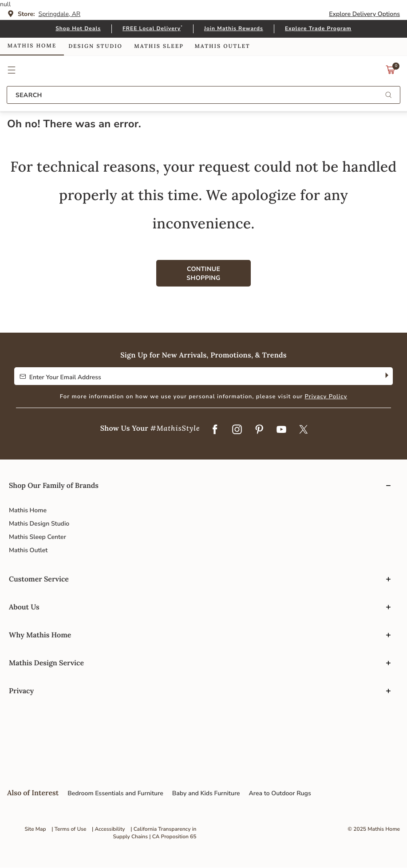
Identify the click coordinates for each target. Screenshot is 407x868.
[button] (12, 70)
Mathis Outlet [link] (222, 46)
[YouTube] (281, 430)
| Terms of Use (69, 829)
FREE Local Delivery (152, 29)
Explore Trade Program (318, 29)
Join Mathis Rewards (234, 29)
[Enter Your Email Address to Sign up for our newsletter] (197, 376)
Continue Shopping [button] (203, 273)
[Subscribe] (386, 376)
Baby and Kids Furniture (206, 793)
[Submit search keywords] (388, 96)
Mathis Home (28, 510)
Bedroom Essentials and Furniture (115, 793)
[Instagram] (237, 430)
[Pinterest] (259, 430)
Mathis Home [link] (32, 46)
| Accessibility (109, 829)
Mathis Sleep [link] (159, 46)
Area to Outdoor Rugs (280, 793)
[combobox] (203, 95)
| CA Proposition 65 (173, 837)
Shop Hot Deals (78, 29)
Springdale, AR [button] (60, 14)
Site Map (35, 829)
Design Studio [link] (95, 46)
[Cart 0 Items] (391, 72)
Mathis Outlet (28, 550)
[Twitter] (304, 430)
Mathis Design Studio (39, 524)
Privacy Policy (326, 397)
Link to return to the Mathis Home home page (203, 70)
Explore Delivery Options (364, 14)
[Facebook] (215, 430)
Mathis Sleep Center (38, 537)
